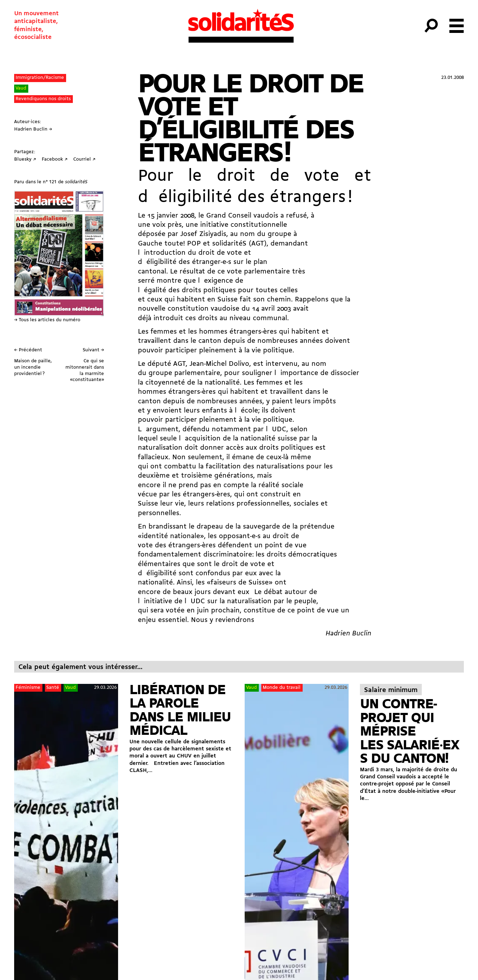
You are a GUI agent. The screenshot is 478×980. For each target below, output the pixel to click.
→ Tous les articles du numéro (47, 320)
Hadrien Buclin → (33, 129)
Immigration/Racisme (40, 78)
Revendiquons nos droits (43, 99)
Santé (53, 688)
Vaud (21, 88)
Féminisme (28, 688)
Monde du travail (282, 688)
